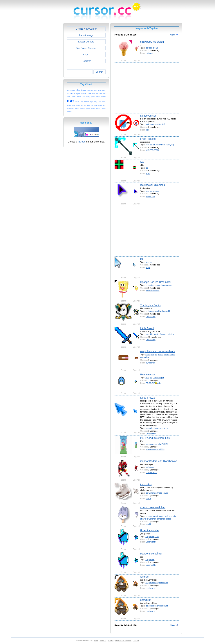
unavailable (156, 124)
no (147, 124)
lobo (174, 516)
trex (148, 130)
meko (148, 498)
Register (86, 61)
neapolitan (145, 357)
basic (157, 428)
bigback (149, 53)
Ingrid (148, 524)
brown (160, 355)
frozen (163, 334)
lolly (159, 444)
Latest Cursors (86, 42)
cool (147, 145)
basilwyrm (150, 588)
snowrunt (145, 600)
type (159, 583)
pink (152, 355)
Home (96, 641)
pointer (151, 536)
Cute (155, 378)
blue (147, 191)
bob (163, 285)
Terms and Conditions (123, 641)
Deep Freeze (148, 398)
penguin (161, 378)
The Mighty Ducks (150, 305)
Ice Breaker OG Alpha (153, 185)
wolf (166, 516)
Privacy (111, 641)
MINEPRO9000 (153, 150)
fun (154, 145)
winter (157, 334)
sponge (168, 285)
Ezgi (148, 267)
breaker (156, 191)
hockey (152, 311)
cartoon (152, 285)
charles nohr (151, 472)
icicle (172, 334)
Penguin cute (148, 374)
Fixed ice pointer (150, 530)
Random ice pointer (151, 554)
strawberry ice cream (152, 42)
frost (163, 145)
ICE (163, 124)
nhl (168, 311)
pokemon (153, 583)
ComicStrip (151, 317)
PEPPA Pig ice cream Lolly (155, 438)
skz (147, 519)
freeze (166, 428)
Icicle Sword (147, 328)
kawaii (155, 516)
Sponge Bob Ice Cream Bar (156, 282)
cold (168, 334)
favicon (82, 142)
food (150, 48)
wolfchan (152, 519)
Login (86, 55)
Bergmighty (151, 542)
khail (148, 173)
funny (158, 145)
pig (156, 444)
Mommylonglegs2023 (155, 449)
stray (142, 519)
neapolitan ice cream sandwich (158, 351)
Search (99, 72)
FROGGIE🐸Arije (154, 383)
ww (142, 162)
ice (147, 48)
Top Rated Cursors (86, 48)
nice (161, 428)
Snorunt (145, 577)
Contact (136, 641)
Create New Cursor (86, 29)
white (148, 355)
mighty (158, 311)
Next (174, 35)
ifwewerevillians (153, 291)
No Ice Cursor (148, 116)
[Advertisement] (48, 78)
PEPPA (165, 444)
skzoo (168, 519)
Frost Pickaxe (148, 139)
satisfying (170, 145)
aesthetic (158, 493)
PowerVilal (151, 196)
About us (103, 641)
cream (156, 48)
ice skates (146, 484)
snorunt (165, 583)
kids (170, 516)
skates (166, 493)
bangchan (161, 519)
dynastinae (151, 363)
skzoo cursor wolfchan (153, 507)
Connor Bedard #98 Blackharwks (159, 461)
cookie (172, 355)
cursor (148, 428)
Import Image (86, 35)
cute (150, 516)
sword (148, 334)
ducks (164, 311)
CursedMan (151, 434)
